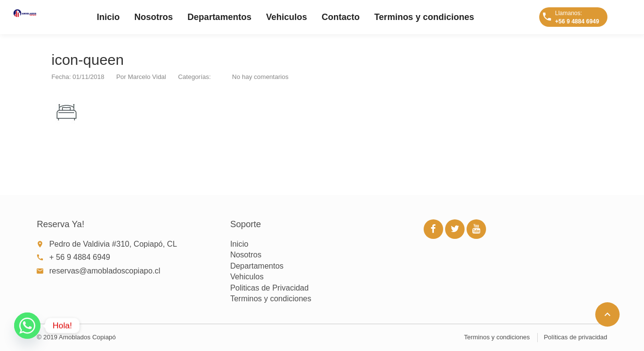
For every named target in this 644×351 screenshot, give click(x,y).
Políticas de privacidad (575, 337)
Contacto (341, 17)
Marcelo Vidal (147, 77)
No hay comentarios (260, 77)
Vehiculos (287, 17)
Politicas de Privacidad (269, 288)
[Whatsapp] (27, 326)
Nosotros (154, 17)
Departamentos (220, 17)
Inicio (108, 17)
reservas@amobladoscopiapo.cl (105, 271)
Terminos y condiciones (424, 17)
